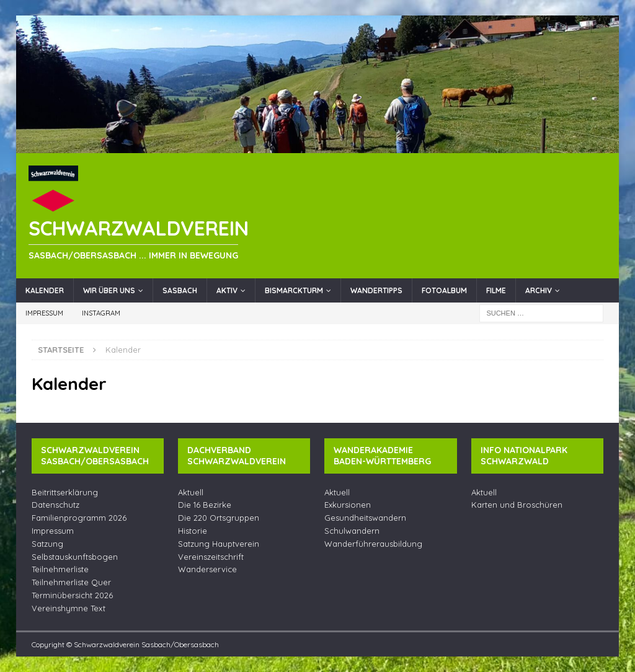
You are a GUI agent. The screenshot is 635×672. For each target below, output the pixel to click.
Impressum (44, 313)
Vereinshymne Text (69, 608)
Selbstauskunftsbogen (75, 557)
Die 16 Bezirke (205, 505)
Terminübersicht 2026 (72, 595)
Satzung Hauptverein (219, 544)
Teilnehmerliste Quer (71, 582)
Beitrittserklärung (65, 492)
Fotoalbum (444, 290)
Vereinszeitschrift (211, 557)
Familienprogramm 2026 (79, 518)
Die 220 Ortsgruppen (219, 518)
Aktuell (191, 492)
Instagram (101, 313)
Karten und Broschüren (517, 505)
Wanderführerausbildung (373, 544)
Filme (496, 290)
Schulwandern (352, 531)
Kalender (45, 290)
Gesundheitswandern (365, 518)
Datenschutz (56, 505)
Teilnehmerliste (60, 569)
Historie (193, 531)
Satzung (47, 544)
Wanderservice (207, 569)
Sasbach (180, 290)
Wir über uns (109, 290)
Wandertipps (376, 290)
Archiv (539, 290)
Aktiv (227, 290)
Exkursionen (348, 505)
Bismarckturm (294, 290)
